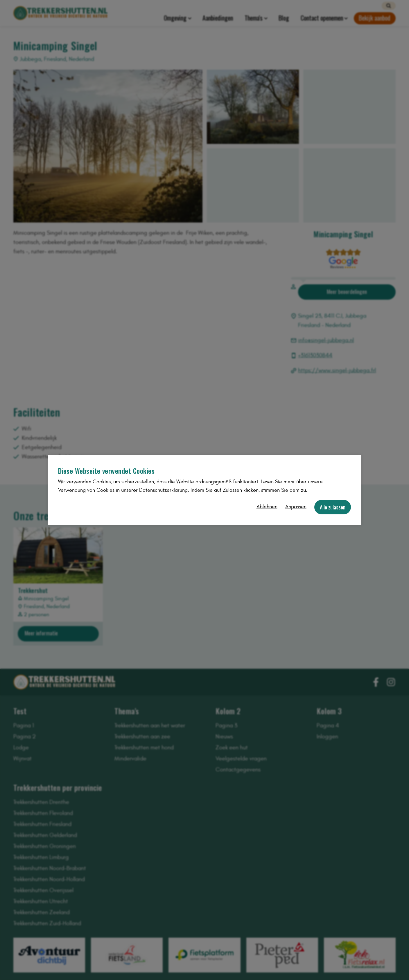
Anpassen (296, 507)
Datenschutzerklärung (163, 490)
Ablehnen (267, 507)
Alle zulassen (333, 507)
